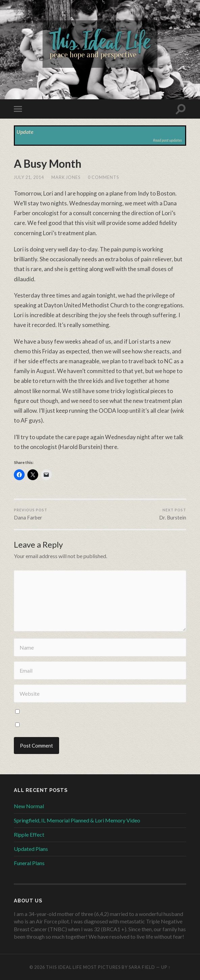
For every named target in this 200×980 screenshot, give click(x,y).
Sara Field (142, 967)
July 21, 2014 (29, 177)
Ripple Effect (29, 834)
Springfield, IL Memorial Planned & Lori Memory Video (77, 820)
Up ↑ (166, 967)
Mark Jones (66, 177)
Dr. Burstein (173, 514)
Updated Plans (31, 849)
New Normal (29, 806)
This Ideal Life (64, 967)
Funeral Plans (29, 863)
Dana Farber (31, 514)
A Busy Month (48, 164)
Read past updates (167, 140)
